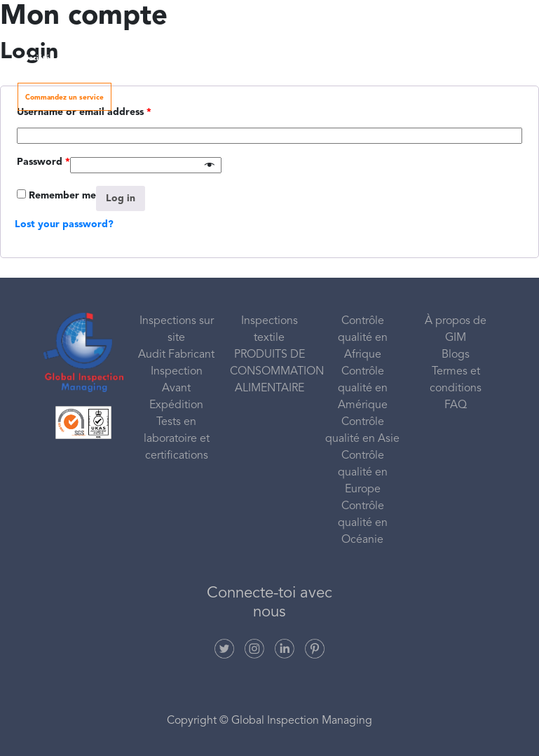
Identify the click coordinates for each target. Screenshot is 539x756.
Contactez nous (469, 58)
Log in (121, 198)
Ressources (383, 58)
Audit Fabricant (176, 355)
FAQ (456, 405)
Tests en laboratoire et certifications (177, 439)
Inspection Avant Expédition (176, 389)
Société (43, 58)
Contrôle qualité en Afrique (363, 338)
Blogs (456, 355)
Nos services (113, 58)
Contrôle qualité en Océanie (363, 523)
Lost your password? (64, 224)
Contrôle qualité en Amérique (363, 389)
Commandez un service (64, 97)
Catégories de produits (290, 58)
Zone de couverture (193, 58)
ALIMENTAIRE (269, 389)
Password (43, 162)
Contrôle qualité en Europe (363, 473)
